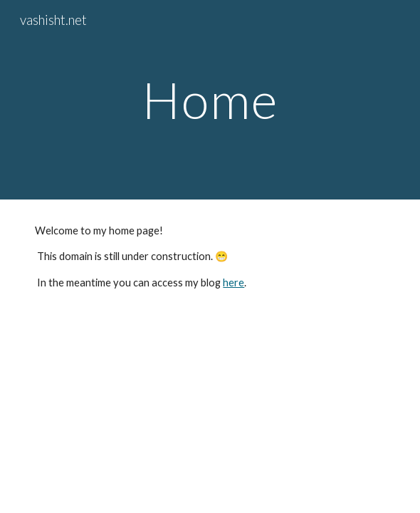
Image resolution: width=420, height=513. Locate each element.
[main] (210, 100)
